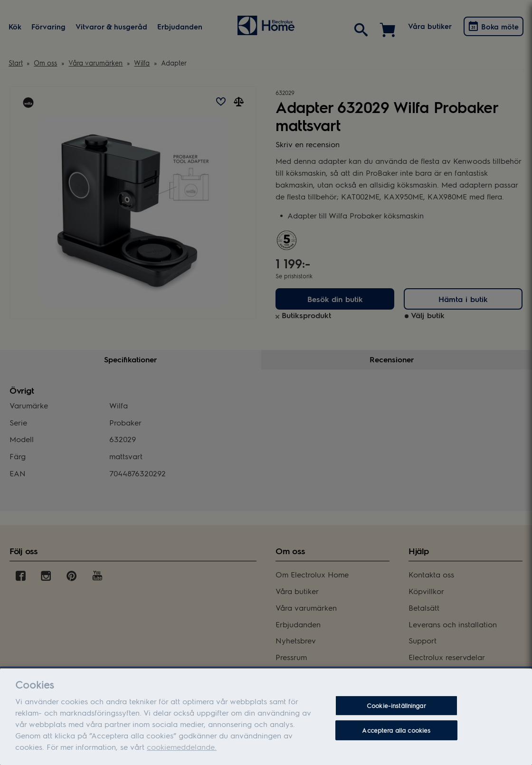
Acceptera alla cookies (396, 740)
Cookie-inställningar (396, 716)
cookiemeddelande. (182, 757)
